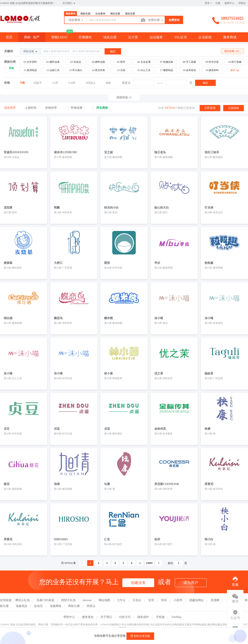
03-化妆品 (76, 62)
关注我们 (69, 3)
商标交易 (85, 14)
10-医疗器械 (235, 62)
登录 (207, 3)
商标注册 (74, 606)
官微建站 (85, 37)
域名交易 (130, 14)
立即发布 (210, 108)
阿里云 (91, 606)
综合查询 (76, 20)
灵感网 (215, 600)
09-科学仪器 (212, 62)
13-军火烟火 (76, 70)
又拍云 (137, 600)
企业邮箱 (205, 37)
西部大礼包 (68, 600)
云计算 (133, 37)
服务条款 (88, 617)
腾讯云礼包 (23, 600)
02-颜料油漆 (53, 62)
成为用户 (191, 583)
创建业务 (138, 583)
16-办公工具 (144, 70)
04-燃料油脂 (98, 62)
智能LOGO (59, 37)
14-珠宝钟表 (98, 70)
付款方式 (125, 617)
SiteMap (176, 617)
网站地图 (104, 600)
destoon (87, 600)
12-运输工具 (53, 70)
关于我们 (106, 617)
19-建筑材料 (212, 70)
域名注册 (115, 14)
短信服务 (156, 37)
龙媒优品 (21, 606)
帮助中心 (69, 617)
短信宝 (38, 606)
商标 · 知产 (32, 37)
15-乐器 (121, 70)
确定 (205, 83)
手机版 (160, 617)
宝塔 (151, 600)
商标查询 (70, 14)
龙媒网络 (56, 606)
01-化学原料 (30, 62)
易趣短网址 (197, 600)
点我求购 (234, 108)
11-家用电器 (30, 70)
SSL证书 (181, 37)
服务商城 (230, 37)
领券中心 (229, 3)
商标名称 (31, 51)
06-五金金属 (144, 62)
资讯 (164, 600)
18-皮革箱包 (189, 70)
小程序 (178, 600)
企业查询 (100, 14)
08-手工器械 (189, 62)
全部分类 (156, 20)
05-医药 (121, 62)
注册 (218, 3)
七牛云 (121, 600)
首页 (9, 37)
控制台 (242, 3)
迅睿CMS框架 (45, 600)
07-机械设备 (167, 62)
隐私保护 (143, 617)
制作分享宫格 (140, 636)
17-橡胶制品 (167, 70)
